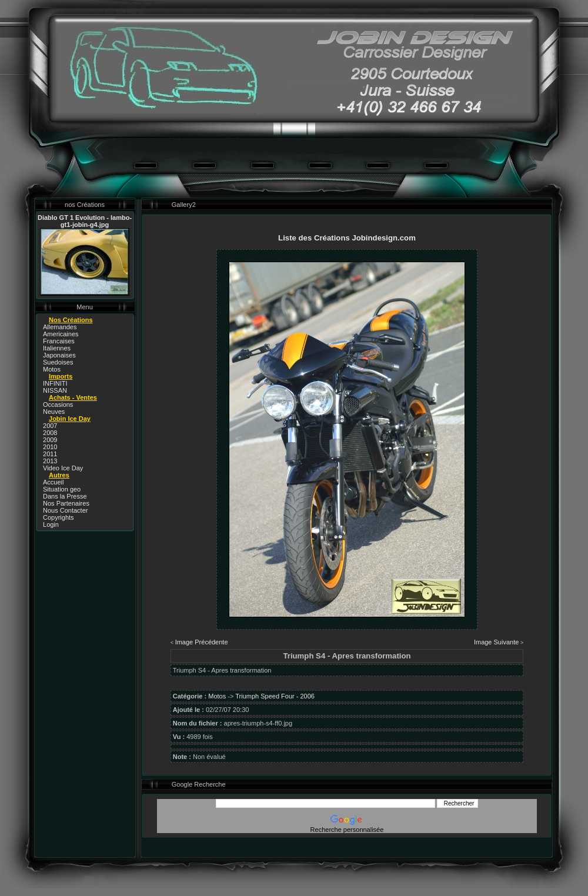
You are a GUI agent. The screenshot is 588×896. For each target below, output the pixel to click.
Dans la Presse (65, 496)
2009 (50, 440)
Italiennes (57, 348)
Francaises (59, 341)
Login (51, 524)
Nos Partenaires (66, 503)
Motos (52, 369)
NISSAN (55, 390)
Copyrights (59, 517)
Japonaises (59, 355)
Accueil (53, 482)
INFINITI (55, 383)
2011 (50, 454)
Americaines (61, 334)
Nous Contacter (65, 510)
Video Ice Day (63, 468)
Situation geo (62, 489)
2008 (50, 433)
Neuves (54, 412)
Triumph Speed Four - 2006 (275, 696)
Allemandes (60, 327)
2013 (50, 461)
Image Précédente (202, 642)
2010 (50, 447)
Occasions (58, 404)
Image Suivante (496, 642)
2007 (50, 426)
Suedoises (58, 362)
